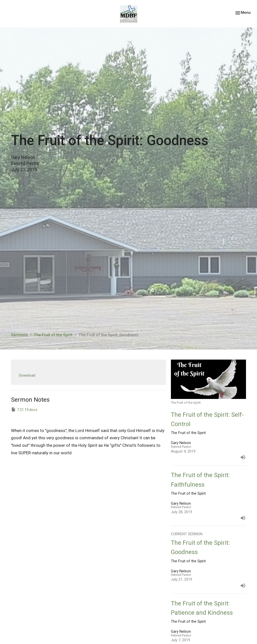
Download (27, 375)
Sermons (19, 335)
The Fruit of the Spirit (53, 335)
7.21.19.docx (24, 409)
